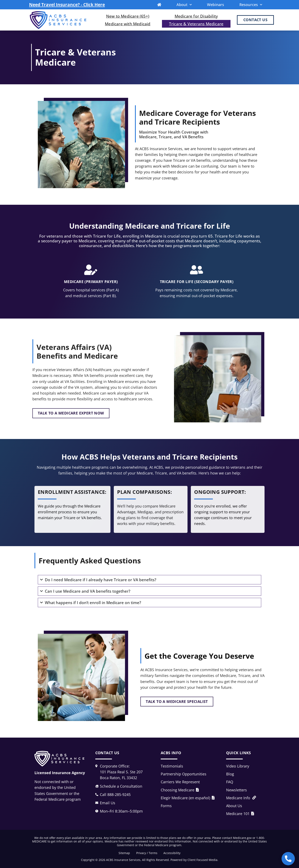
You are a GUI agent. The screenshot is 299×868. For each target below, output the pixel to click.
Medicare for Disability (196, 16)
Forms (166, 806)
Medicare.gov (242, 838)
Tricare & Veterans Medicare (196, 24)
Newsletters (237, 790)
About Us (234, 806)
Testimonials (172, 766)
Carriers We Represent (180, 782)
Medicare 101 (240, 814)
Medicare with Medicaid (128, 24)
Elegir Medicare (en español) (188, 798)
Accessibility (172, 853)
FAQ (230, 782)
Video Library (238, 766)
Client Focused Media (202, 860)
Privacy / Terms (147, 853)
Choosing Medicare (180, 790)
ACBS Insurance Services (123, 860)
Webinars (216, 5)
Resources (251, 5)
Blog (230, 774)
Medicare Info (241, 798)
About (184, 5)
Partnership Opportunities (184, 774)
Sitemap (124, 853)
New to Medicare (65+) (128, 16)
